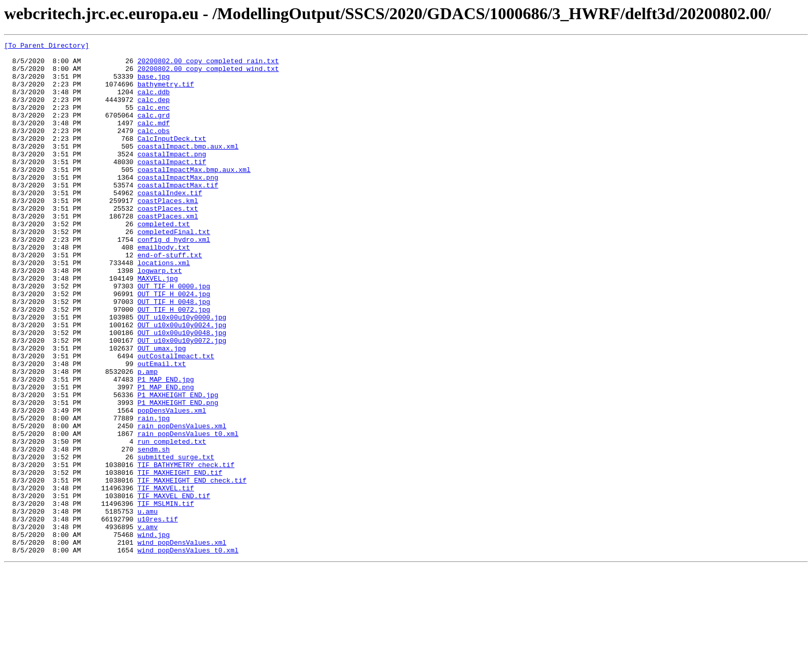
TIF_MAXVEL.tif (165, 578)
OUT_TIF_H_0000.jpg (173, 336)
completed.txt (163, 261)
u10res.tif (157, 615)
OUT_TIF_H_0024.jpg (173, 345)
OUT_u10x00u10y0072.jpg (182, 401)
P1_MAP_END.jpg (165, 447)
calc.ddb (153, 103)
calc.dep (153, 112)
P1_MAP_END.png (165, 457)
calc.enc (153, 121)
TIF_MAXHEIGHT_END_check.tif (192, 569)
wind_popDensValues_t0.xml (188, 652)
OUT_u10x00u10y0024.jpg (182, 382)
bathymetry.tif (165, 93)
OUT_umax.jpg (162, 410)
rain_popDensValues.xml (182, 503)
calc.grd (153, 130)
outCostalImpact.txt (176, 419)
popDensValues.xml (172, 485)
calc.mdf (153, 140)
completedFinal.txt (173, 270)
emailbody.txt (163, 289)
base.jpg (153, 84)
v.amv (147, 624)
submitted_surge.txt (176, 541)
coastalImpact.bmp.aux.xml (188, 168)
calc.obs (153, 149)
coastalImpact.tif (172, 186)
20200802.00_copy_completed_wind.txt (208, 75)
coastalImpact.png (172, 177)
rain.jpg (153, 494)
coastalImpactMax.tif (178, 214)
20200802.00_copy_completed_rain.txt (208, 65)
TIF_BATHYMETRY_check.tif (186, 550)
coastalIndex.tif (170, 224)
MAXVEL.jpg (157, 326)
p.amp (147, 438)
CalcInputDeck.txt (172, 158)
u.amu (147, 606)
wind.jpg (153, 634)
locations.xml (163, 308)
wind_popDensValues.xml (182, 643)
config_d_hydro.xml (173, 280)
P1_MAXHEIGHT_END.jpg (178, 466)
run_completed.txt (172, 522)
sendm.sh (153, 531)
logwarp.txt (160, 317)
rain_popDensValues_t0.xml (188, 513)
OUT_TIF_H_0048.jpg (173, 354)
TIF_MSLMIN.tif (165, 597)
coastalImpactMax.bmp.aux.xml (194, 196)
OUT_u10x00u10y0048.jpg (182, 391)
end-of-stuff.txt (170, 298)
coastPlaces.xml (168, 252)
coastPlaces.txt (168, 242)
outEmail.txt (162, 429)
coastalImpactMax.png (178, 205)
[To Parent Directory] (47, 47)
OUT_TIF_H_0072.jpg (173, 363)
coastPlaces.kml (168, 233)
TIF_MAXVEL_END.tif (173, 587)
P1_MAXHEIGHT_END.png (178, 475)
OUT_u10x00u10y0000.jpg (182, 373)
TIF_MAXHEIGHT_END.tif (180, 559)
